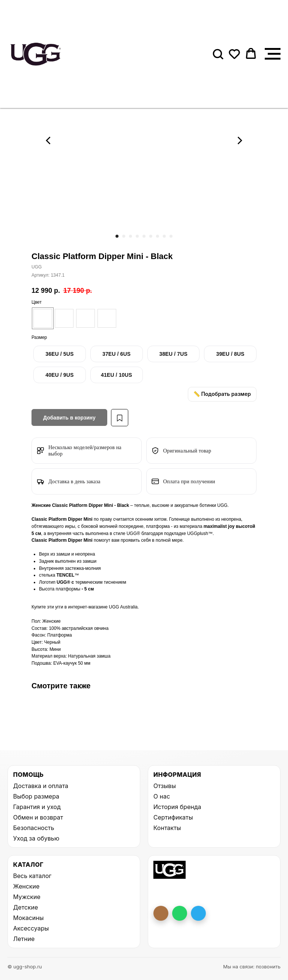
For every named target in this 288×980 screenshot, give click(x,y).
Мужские (27, 897)
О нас (162, 796)
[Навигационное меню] (273, 54)
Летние (24, 939)
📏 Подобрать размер (222, 394)
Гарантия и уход (37, 807)
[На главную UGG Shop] (169, 870)
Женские (26, 886)
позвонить (268, 967)
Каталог (28, 865)
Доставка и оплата (41, 786)
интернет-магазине (88, 607)
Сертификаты (173, 817)
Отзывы (165, 786)
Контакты (167, 828)
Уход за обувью (36, 838)
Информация (177, 775)
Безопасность (34, 828)
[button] (218, 54)
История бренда (177, 807)
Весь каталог (32, 876)
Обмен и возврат (38, 817)
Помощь (28, 775)
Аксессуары (31, 928)
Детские (25, 907)
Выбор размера (36, 796)
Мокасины (28, 918)
